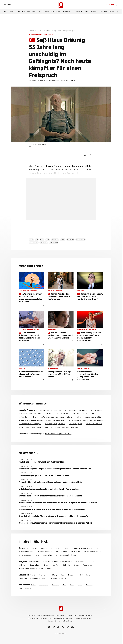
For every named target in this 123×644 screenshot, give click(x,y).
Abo (110, 5)
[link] (117, 5)
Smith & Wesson (81, 240)
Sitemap (56, 552)
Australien (47, 562)
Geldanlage (23, 565)
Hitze (72, 585)
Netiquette (44, 618)
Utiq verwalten (33, 618)
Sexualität (54, 578)
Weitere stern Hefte (91, 552)
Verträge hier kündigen (57, 618)
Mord (64, 585)
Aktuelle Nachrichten (82, 548)
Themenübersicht (43, 552)
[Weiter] (118, 12)
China (56, 562)
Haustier (89, 585)
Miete (46, 565)
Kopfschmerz (24, 578)
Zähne (63, 578)
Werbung (69, 618)
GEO (52, 12)
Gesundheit (103, 12)
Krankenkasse (35, 565)
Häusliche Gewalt (25, 588)
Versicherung (87, 565)
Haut (62, 575)
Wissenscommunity (26, 552)
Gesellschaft (79, 12)
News (5, 12)
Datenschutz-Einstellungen (82, 618)
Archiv (96, 548)
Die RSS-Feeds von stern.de (61, 548)
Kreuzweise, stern (76, 424)
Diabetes (42, 575)
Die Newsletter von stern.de (37, 548)
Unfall (33, 585)
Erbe (90, 562)
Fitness (71, 575)
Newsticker (27, 453)
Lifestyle (112, 12)
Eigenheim (66, 562)
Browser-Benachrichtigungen (66, 555)
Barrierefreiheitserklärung (45, 615)
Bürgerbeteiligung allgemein (67, 427)
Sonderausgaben (25, 555)
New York (56, 565)
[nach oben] (105, 609)
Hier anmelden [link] (68, 215)
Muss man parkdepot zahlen (55, 424)
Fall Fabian (22, 12)
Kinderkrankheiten (84, 575)
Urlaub (76, 565)
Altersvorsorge (34, 562)
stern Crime (66, 12)
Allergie (33, 575)
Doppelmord (55, 240)
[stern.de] (61, 5)
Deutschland (44, 243)
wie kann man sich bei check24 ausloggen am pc (64, 414)
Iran (29, 12)
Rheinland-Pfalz (34, 243)
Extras (12, 12)
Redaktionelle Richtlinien (64, 615)
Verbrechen (44, 585)
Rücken (35, 578)
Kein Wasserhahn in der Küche (76, 410)
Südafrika (66, 565)
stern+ (47, 12)
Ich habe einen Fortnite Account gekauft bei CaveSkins (52, 417)
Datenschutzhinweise (85, 615)
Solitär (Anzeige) (45, 568)
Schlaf (44, 578)
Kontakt (51, 621)
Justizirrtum (70, 240)
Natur (80, 585)
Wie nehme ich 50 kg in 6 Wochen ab (47, 410)
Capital (58, 12)
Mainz (42, 240)
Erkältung (53, 575)
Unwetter (55, 585)
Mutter (63, 240)
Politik (87, 12)
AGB (75, 615)
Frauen (31, 240)
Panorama (94, 12)
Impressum (31, 615)
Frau (37, 240)
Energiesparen (79, 562)
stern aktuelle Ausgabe (72, 552)
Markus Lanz (36, 12)
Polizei (48, 240)
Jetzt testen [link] (61, 209)
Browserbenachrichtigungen (64, 621)
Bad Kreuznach (54, 243)
